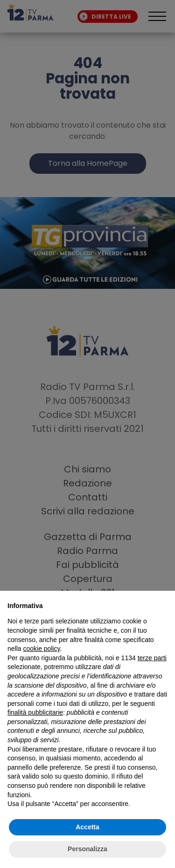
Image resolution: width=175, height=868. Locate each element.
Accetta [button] (87, 827)
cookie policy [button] (41, 649)
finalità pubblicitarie (35, 712)
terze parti (152, 658)
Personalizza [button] (87, 849)
